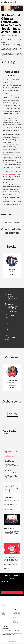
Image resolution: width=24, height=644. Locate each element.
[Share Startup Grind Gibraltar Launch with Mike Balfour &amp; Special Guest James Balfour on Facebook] (2, 63)
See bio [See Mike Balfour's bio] (12, 274)
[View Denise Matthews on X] (12, 378)
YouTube (15, 621)
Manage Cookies (12, 641)
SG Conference (16, 611)
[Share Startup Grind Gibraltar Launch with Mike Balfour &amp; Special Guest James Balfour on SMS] (14, 63)
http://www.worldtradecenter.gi (10, 175)
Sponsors (4, 615)
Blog (14, 620)
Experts (3, 612)
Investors (4, 611)
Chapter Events (16, 612)
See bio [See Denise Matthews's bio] (12, 387)
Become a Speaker (16, 613)
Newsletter (15, 619)
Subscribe (11, 593)
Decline (12, 639)
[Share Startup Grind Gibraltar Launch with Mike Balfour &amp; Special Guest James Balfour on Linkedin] (8, 63)
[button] (23, 2)
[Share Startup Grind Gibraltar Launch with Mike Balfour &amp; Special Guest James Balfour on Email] (11, 63)
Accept (12, 637)
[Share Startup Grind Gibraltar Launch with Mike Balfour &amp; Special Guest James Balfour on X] (5, 63)
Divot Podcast (16, 623)
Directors (4, 616)
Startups (3, 613)
